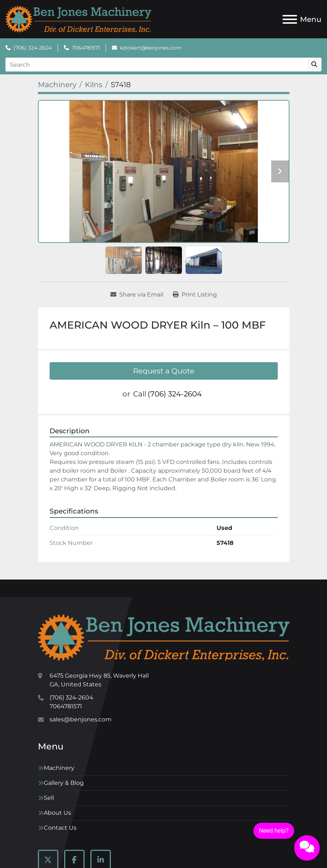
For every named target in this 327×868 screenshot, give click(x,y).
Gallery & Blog (64, 783)
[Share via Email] (137, 295)
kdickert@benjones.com (151, 48)
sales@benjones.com (81, 719)
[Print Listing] (195, 295)
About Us (57, 813)
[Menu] (290, 19)
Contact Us (60, 828)
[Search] (156, 65)
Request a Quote (164, 371)
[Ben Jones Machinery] (164, 637)
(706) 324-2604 (33, 48)
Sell (49, 798)
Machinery (59, 768)
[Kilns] (94, 85)
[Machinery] (57, 85)
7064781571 (86, 48)
